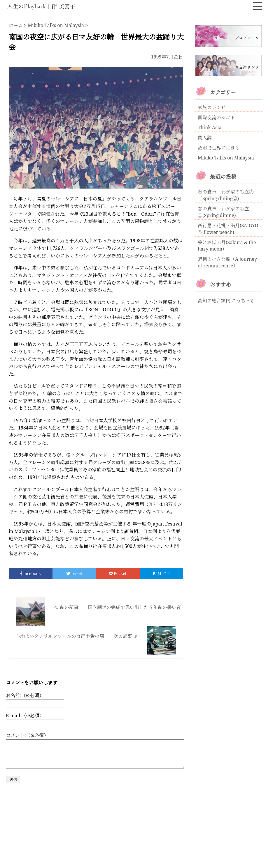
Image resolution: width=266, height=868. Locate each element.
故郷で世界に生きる (219, 148)
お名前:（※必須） (25, 695)
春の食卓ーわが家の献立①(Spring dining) (223, 212)
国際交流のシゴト (216, 118)
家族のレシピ (212, 107)
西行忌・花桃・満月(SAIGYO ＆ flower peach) (228, 229)
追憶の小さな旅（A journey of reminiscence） (227, 262)
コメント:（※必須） (27, 735)
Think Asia (210, 127)
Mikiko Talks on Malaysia (226, 158)
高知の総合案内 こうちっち (226, 301)
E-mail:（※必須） (25, 716)
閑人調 (205, 138)
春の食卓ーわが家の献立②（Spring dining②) (226, 195)
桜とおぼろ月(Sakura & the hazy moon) (227, 246)
